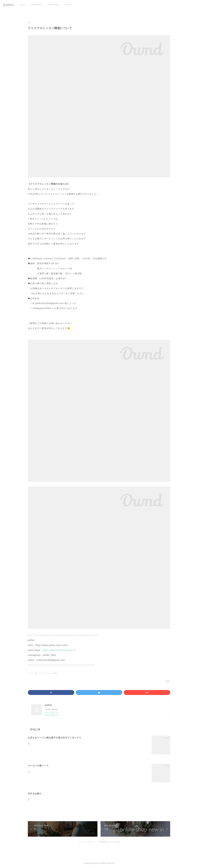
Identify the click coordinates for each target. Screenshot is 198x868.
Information (36, 5)
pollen (9, 5)
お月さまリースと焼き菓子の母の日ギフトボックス (55, 738)
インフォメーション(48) (47, 673)
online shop (53, 5)
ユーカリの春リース (38, 766)
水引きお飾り (35, 794)
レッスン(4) (32, 673)
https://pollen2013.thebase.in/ (59, 650)
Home (23, 5)
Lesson (68, 5)
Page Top (99, 855)
